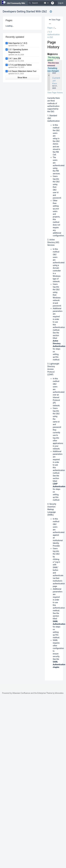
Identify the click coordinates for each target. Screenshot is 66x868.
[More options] (50, 24)
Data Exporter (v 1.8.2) (18, 43)
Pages (50, 28)
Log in (61, 3)
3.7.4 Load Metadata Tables (20, 65)
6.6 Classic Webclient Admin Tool (22, 71)
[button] (55, 28)
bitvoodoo (59, 693)
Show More (22, 78)
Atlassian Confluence (21, 693)
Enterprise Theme (45, 693)
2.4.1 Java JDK (15, 59)
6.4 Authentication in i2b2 (54, 35)
